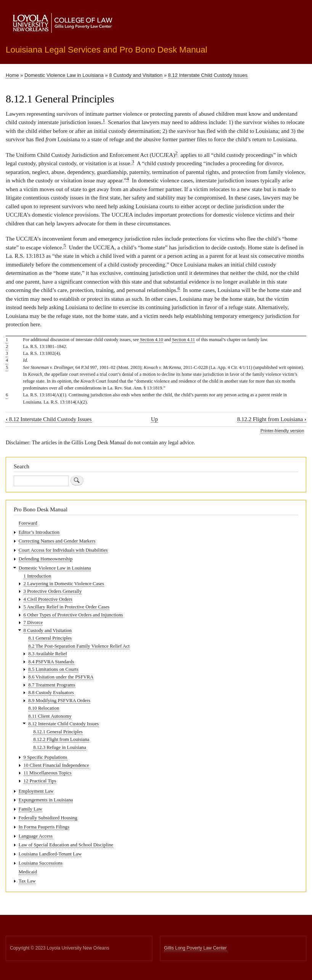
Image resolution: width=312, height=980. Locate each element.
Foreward (28, 523)
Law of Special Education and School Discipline (66, 845)
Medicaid (28, 872)
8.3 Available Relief (48, 654)
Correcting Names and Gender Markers (57, 541)
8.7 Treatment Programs (52, 685)
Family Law (30, 809)
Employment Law (36, 791)
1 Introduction (38, 576)
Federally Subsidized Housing (48, 818)
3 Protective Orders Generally (53, 591)
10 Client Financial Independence (56, 765)
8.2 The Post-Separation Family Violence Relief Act (79, 646)
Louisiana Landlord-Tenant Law (50, 854)
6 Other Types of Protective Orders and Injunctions (73, 615)
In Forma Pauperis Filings (44, 827)
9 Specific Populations (46, 757)
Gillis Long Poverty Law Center (196, 948)
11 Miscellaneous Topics (48, 773)
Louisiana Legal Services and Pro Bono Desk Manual (106, 50)
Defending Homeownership (46, 559)
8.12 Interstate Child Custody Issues (208, 75)
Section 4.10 (151, 340)
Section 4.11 (184, 340)
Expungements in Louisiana (46, 800)
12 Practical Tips (40, 781)
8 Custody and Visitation (136, 75)
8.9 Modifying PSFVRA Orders (59, 701)
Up (154, 419)
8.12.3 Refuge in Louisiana (60, 747)
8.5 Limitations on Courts (53, 669)
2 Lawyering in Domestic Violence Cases (64, 584)
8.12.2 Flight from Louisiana (272, 419)
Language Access (36, 836)
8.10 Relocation (44, 708)
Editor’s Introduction (39, 532)
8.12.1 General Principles (58, 732)
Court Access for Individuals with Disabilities (63, 550)
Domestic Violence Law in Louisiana (64, 75)
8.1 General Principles (50, 638)
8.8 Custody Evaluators (51, 693)
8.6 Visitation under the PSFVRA (61, 677)
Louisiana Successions (41, 863)
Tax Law (27, 881)
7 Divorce (33, 622)
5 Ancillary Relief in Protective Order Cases (67, 607)
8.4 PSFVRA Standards (51, 662)
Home (12, 75)
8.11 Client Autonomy (50, 716)
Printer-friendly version (282, 431)
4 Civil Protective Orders (48, 599)
